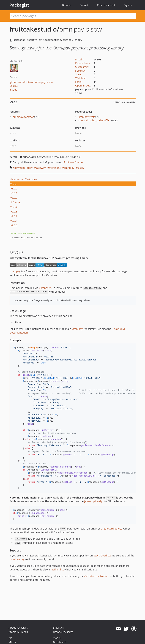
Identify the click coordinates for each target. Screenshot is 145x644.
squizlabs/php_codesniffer (94, 120)
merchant (55, 168)
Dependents (83, 63)
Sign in (128, 5)
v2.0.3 (14, 212)
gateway (41, 168)
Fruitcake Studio (73, 162)
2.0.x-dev (16, 202)
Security (80, 71)
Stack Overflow (102, 555)
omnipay (69, 168)
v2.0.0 (14, 225)
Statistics (58, 628)
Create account (106, 5)
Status (57, 638)
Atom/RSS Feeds (18, 632)
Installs (80, 59)
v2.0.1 (14, 221)
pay (30, 168)
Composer (45, 288)
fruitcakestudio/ (34, 29)
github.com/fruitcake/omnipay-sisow (31, 82)
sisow (81, 168)
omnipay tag (17, 559)
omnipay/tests (87, 117)
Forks (78, 82)
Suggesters (82, 67)
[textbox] (73, 16)
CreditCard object (111, 529)
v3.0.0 (14, 198)
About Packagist (18, 628)
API (11, 638)
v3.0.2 (14, 188)
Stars (78, 74)
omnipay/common (24, 117)
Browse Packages (63, 632)
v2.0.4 (14, 207)
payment (20, 168)
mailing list (57, 569)
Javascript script (94, 501)
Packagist (19, 5)
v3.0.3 (14, 184)
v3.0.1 (14, 193)
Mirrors (13, 642)
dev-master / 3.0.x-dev (24, 179)
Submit (84, 5)
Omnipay (15, 271)
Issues (13, 90)
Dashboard (60, 642)
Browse (66, 5)
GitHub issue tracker (96, 576)
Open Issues (83, 86)
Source (14, 86)
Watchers (81, 78)
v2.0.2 (14, 216)
